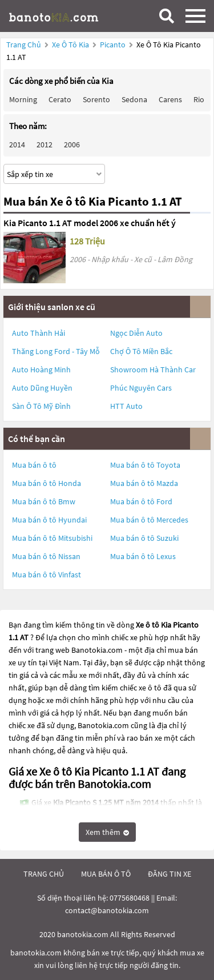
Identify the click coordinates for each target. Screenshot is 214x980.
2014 (17, 144)
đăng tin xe (169, 874)
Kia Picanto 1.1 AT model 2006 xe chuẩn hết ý (90, 223)
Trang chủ (24, 45)
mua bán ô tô (106, 874)
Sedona (134, 99)
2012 (45, 144)
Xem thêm (107, 832)
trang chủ (44, 874)
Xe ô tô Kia (70, 45)
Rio (199, 99)
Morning (23, 99)
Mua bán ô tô (34, 465)
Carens (170, 99)
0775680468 (130, 898)
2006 (72, 144)
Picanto (114, 45)
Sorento (96, 99)
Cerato (60, 99)
